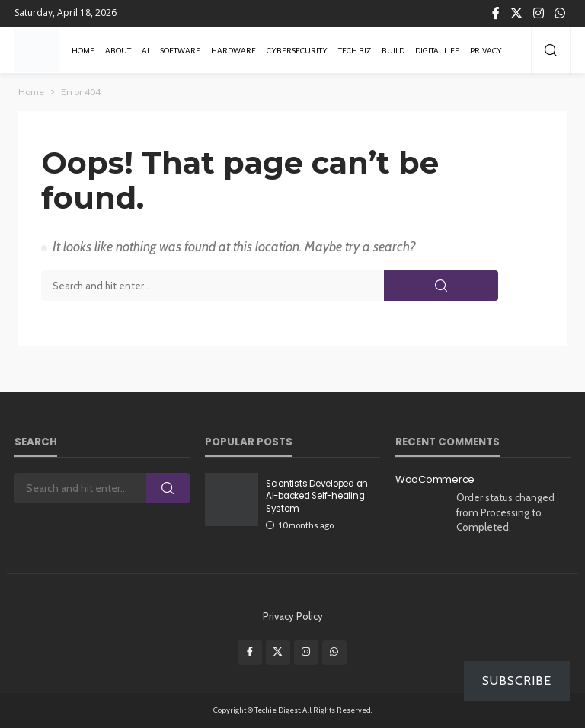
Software (180, 50)
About (118, 50)
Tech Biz (355, 50)
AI (145, 50)
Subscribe (517, 680)
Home (83, 50)
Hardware (233, 50)
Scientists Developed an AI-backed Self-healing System (317, 496)
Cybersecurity (297, 50)
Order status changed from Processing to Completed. (505, 512)
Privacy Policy (293, 616)
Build (393, 50)
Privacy (486, 50)
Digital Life (437, 50)
